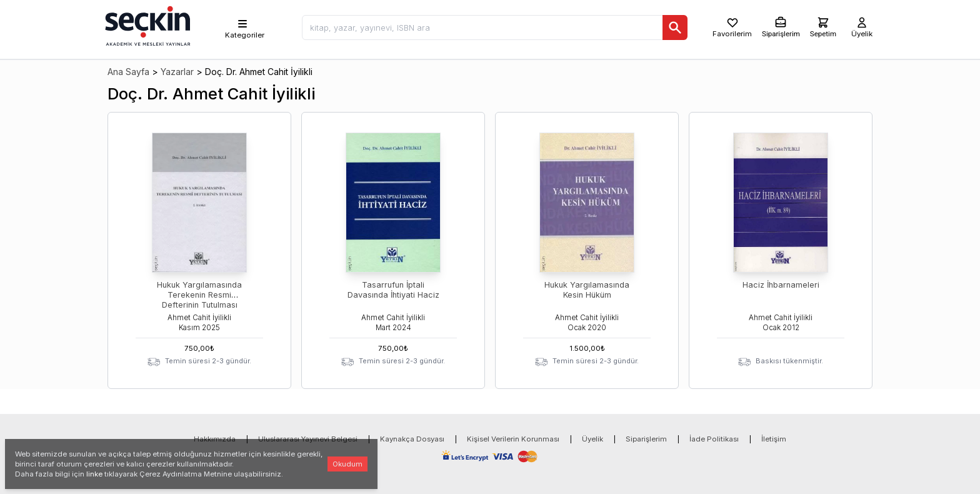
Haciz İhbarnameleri (781, 285)
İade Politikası (714, 439)
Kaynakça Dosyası (412, 439)
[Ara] (675, 28)
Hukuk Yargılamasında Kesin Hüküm (587, 290)
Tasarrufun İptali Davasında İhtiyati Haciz (393, 290)
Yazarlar (177, 72)
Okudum (347, 464)
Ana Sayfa (128, 72)
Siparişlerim (646, 439)
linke (94, 474)
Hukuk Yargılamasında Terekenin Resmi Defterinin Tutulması (199, 295)
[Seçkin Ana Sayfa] (146, 25)
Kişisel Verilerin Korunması (513, 439)
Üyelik (592, 439)
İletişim (774, 439)
